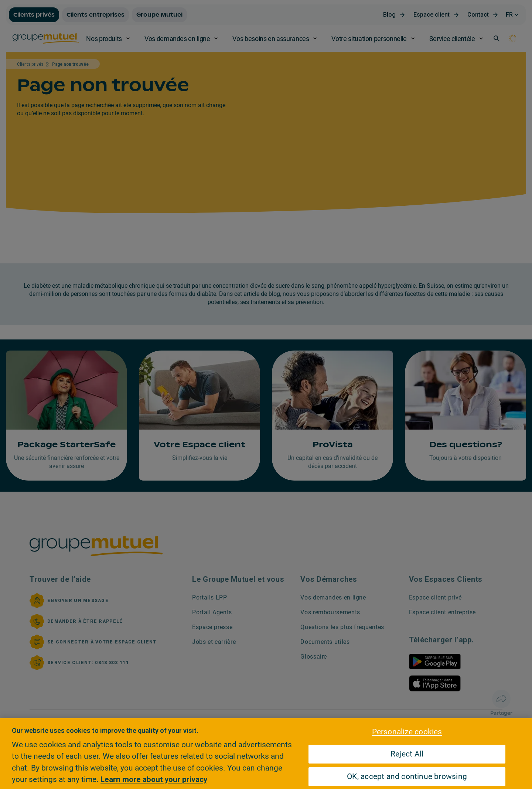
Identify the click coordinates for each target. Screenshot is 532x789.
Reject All (407, 754)
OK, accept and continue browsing (407, 776)
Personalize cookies (407, 732)
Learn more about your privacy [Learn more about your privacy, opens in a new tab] (154, 779)
